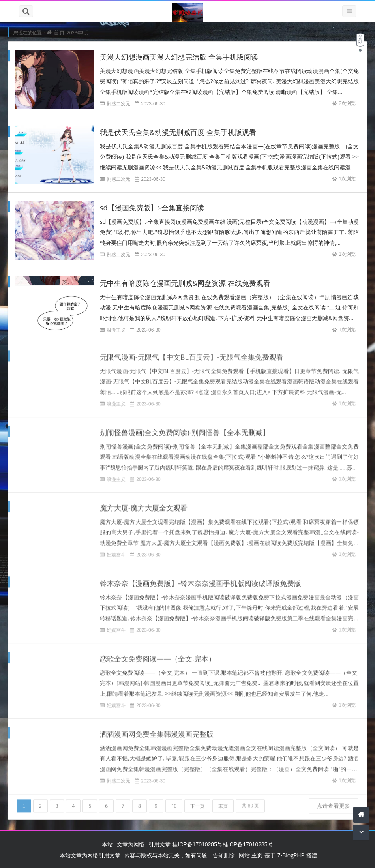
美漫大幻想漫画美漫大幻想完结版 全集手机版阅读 (179, 57)
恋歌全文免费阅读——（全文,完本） (158, 655)
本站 (107, 844)
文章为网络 (131, 844)
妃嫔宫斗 (116, 551)
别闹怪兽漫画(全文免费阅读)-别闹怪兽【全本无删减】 (185, 429)
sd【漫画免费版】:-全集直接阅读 (152, 208)
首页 (59, 32)
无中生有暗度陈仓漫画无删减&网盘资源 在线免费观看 (185, 283)
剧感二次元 (118, 104)
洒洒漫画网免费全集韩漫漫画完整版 (157, 731)
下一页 (197, 803)
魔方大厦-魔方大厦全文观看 (144, 504)
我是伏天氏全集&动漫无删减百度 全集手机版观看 (178, 132)
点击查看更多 (334, 802)
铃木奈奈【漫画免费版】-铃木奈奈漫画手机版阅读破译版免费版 (201, 580)
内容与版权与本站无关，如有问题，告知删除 (180, 855)
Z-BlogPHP (291, 855)
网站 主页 (251, 855)
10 (174, 803)
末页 (223, 803)
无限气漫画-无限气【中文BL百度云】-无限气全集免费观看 (192, 354)
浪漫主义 (116, 330)
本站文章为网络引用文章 (90, 855)
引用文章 (159, 844)
